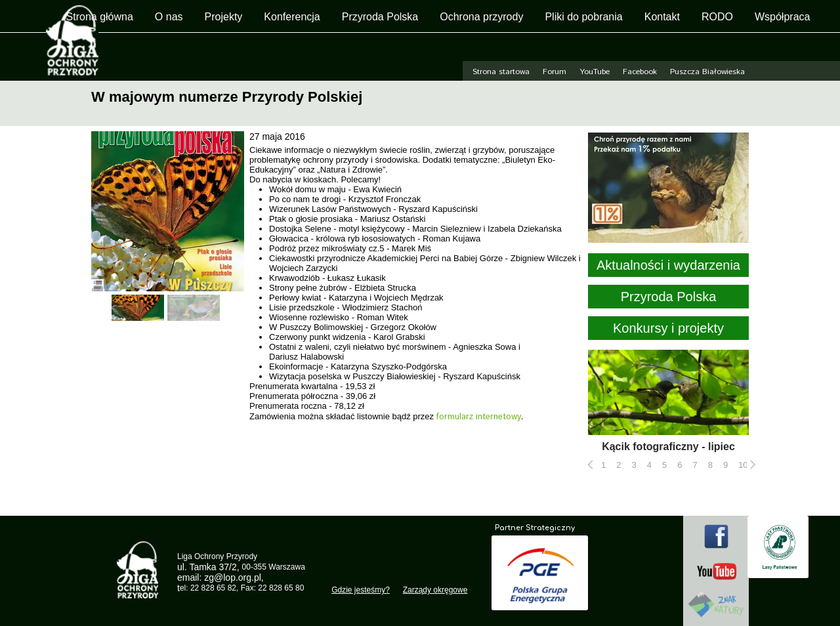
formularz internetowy (479, 417)
